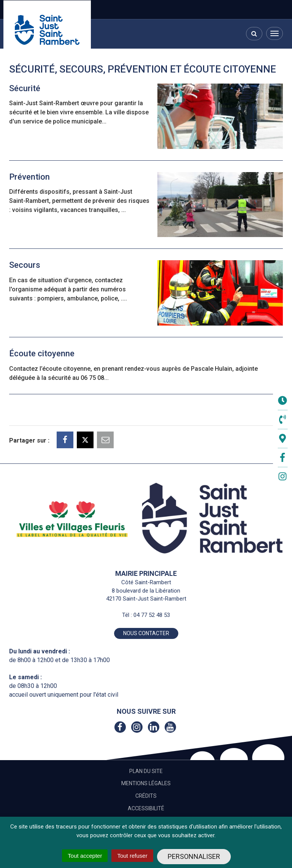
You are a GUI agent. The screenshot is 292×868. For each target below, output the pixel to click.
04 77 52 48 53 (152, 615)
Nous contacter (146, 633)
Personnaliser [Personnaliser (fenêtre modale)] (194, 856)
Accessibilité (146, 808)
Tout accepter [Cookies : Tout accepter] (85, 856)
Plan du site (146, 771)
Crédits (146, 796)
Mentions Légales (146, 783)
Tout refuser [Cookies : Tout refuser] (132, 856)
